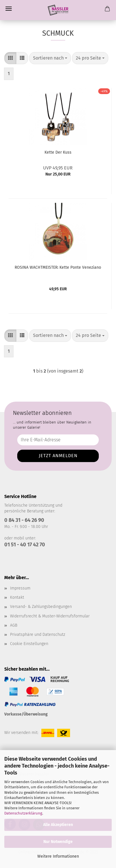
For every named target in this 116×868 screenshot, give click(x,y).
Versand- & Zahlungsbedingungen (41, 607)
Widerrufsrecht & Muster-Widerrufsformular (50, 616)
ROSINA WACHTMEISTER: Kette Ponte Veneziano (58, 267)
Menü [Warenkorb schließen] (9, 9)
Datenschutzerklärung (23, 813)
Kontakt (17, 597)
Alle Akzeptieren (58, 825)
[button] (10, 58)
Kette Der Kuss (58, 152)
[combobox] (50, 58)
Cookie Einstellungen (29, 644)
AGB (14, 625)
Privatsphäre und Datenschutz (38, 635)
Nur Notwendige (58, 842)
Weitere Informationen (58, 856)
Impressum (20, 588)
